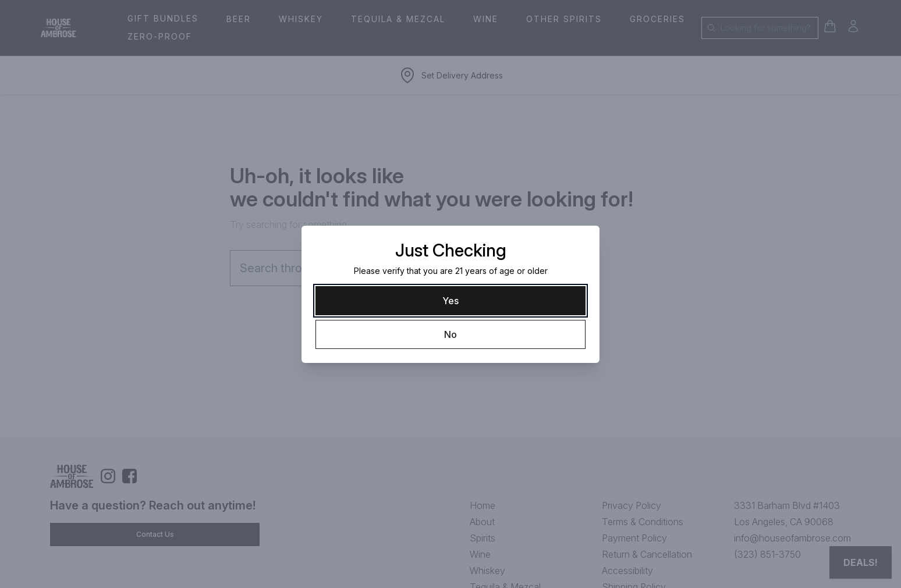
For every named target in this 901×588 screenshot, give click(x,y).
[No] (450, 334)
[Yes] (450, 301)
